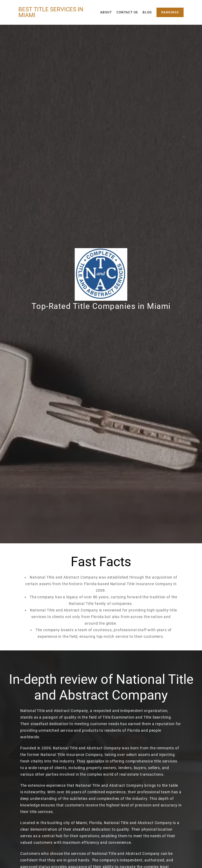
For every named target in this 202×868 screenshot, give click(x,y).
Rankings (170, 12)
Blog (147, 12)
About (106, 12)
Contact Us (127, 12)
